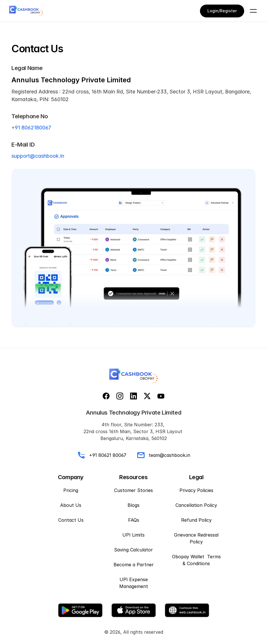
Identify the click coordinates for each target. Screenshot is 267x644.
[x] (147, 396)
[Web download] (187, 610)
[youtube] (161, 396)
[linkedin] (133, 396)
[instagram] (120, 396)
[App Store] (134, 610)
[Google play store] (80, 610)
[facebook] (106, 396)
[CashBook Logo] (26, 11)
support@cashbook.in (38, 156)
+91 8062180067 (31, 128)
